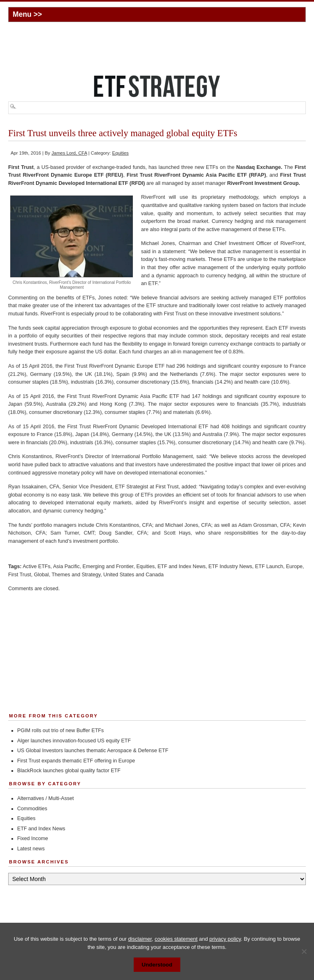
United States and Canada (134, 575)
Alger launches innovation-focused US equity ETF (74, 741)
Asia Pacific (66, 566)
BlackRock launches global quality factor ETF (69, 771)
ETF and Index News (182, 566)
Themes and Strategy (76, 575)
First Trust (20, 575)
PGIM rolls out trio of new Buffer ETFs (61, 731)
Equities (120, 153)
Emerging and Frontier (108, 566)
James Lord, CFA (69, 153)
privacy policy (225, 939)
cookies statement (176, 939)
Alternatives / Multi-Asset (46, 798)
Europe (294, 566)
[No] (304, 951)
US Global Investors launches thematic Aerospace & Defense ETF (93, 751)
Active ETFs (36, 566)
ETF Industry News (230, 566)
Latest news (31, 849)
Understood (157, 965)
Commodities (32, 809)
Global (41, 575)
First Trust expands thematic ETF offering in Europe (76, 761)
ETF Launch (269, 566)
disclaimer (140, 939)
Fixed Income (33, 838)
